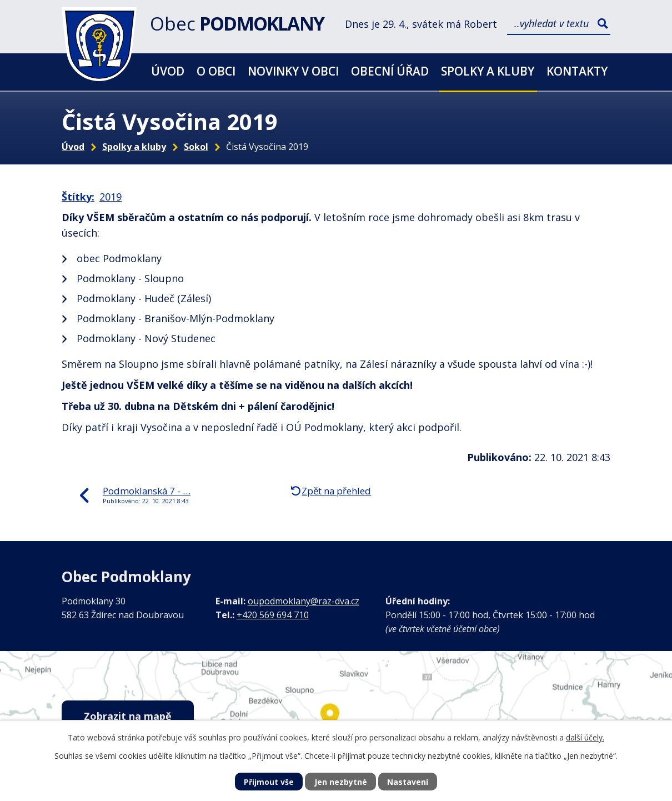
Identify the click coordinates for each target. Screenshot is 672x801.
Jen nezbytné (341, 782)
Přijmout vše (269, 782)
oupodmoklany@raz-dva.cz (304, 601)
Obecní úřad (390, 71)
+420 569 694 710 (273, 615)
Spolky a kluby (488, 71)
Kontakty (577, 71)
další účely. (585, 737)
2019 (111, 197)
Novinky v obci (293, 71)
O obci (216, 71)
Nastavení (408, 782)
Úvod (168, 71)
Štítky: (78, 197)
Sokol (196, 147)
